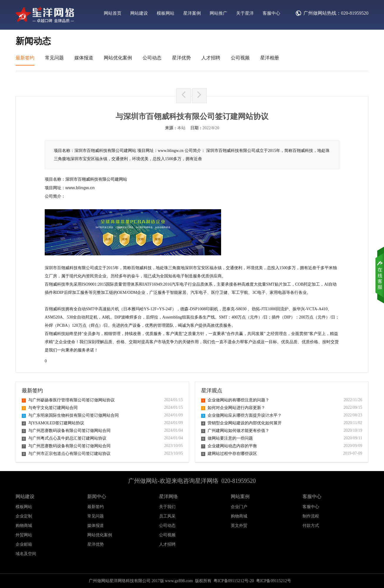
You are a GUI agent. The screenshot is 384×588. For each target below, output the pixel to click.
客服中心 (271, 13)
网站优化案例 (118, 58)
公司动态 (152, 58)
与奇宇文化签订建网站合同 (50, 408)
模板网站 (166, 13)
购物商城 (239, 516)
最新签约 (25, 58)
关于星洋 (245, 13)
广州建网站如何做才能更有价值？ (235, 431)
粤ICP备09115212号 (274, 581)
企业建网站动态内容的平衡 (229, 446)
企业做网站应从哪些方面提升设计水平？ (241, 415)
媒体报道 (84, 58)
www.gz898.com (179, 581)
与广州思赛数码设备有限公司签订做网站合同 (66, 431)
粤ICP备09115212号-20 (234, 581)
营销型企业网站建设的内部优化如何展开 (241, 423)
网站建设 (139, 13)
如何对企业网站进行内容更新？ (233, 408)
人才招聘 (211, 58)
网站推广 (218, 13)
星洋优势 (181, 58)
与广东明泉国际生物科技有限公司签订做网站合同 (70, 415)
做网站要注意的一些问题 (227, 438)
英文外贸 (239, 526)
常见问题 (54, 58)
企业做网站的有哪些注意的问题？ (235, 400)
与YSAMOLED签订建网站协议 (53, 423)
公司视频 (240, 58)
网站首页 (113, 13)
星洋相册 (270, 58)
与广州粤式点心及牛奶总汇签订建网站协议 (64, 438)
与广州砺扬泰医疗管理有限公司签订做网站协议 (68, 400)
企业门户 (239, 507)
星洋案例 (192, 13)
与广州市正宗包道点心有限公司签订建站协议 (66, 454)
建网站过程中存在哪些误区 (229, 454)
